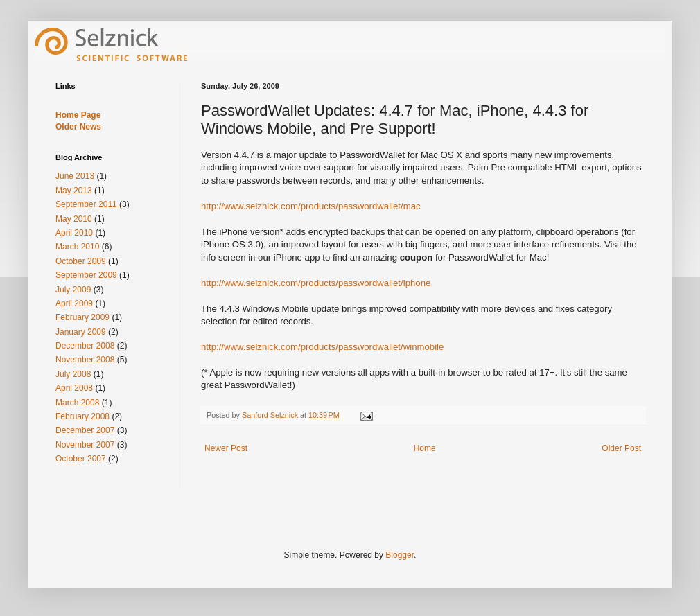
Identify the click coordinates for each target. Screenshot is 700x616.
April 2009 (74, 303)
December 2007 (85, 430)
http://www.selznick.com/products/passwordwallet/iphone (316, 283)
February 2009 (82, 317)
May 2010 (74, 219)
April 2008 (74, 388)
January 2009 (81, 332)
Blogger (400, 555)
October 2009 (81, 261)
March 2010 (77, 247)
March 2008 (77, 403)
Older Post (621, 448)
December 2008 (85, 346)
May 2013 (74, 191)
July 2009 (73, 290)
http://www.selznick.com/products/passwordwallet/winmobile (322, 347)
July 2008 (73, 374)
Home (425, 448)
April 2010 (74, 233)
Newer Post (226, 448)
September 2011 (86, 204)
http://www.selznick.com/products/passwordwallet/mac (311, 206)
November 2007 (85, 445)
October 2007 (81, 459)
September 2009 (86, 275)
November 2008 (85, 360)
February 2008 (82, 416)
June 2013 (75, 176)
